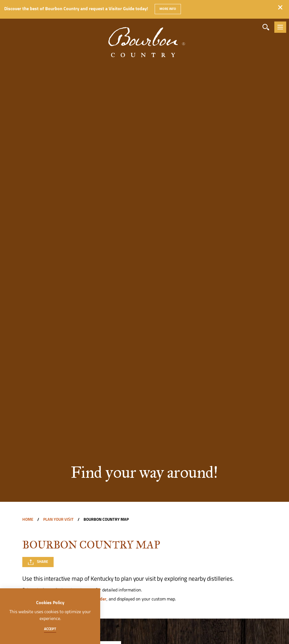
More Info (168, 9)
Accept (50, 629)
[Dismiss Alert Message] (280, 7)
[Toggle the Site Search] (266, 27)
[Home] (144, 34)
